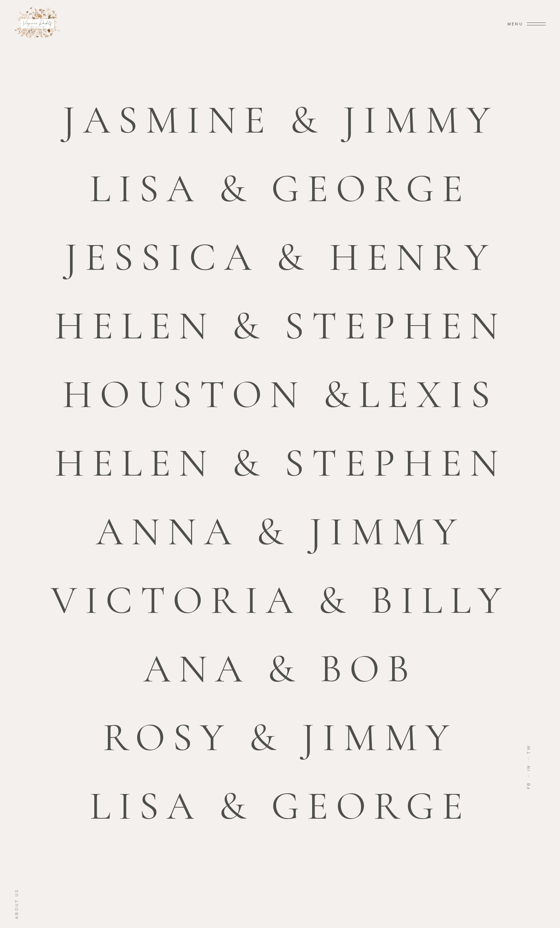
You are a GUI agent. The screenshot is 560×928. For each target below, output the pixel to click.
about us (17, 904)
